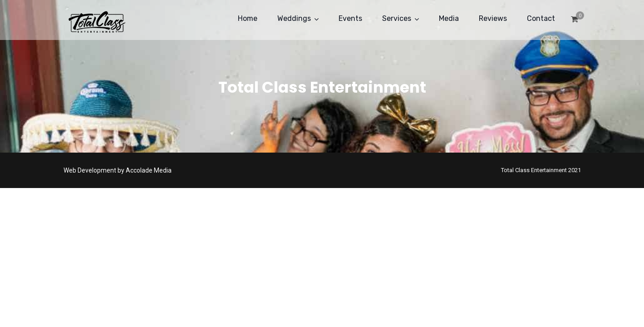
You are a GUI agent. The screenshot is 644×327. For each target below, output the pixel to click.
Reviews (493, 18)
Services (397, 18)
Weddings (294, 18)
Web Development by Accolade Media (118, 170)
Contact (541, 18)
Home (248, 18)
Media (449, 18)
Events (350, 18)
